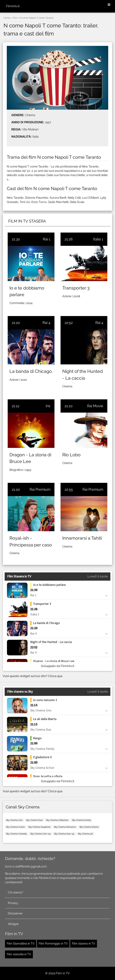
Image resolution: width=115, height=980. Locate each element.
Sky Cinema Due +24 (64, 834)
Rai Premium (40, 489)
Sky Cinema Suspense (39, 827)
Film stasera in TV (84, 944)
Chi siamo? (15, 892)
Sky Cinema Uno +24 (40, 834)
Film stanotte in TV (19, 954)
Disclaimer (15, 913)
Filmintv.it (13, 6)
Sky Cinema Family (81, 820)
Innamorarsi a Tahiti (82, 538)
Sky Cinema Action (15, 827)
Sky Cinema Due (34, 820)
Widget (13, 924)
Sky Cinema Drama (89, 827)
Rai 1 (47, 239)
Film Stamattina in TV (21, 944)
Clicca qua (55, 676)
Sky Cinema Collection (57, 820)
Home (7, 18)
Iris (48, 406)
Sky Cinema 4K (85, 834)
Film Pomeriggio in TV (53, 944)
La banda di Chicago (31, 371)
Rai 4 (46, 323)
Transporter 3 (76, 288)
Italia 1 (98, 239)
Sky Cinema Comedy (16, 834)
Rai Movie (95, 406)
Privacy (13, 903)
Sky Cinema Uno (14, 820)
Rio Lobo (71, 455)
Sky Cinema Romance (65, 827)
